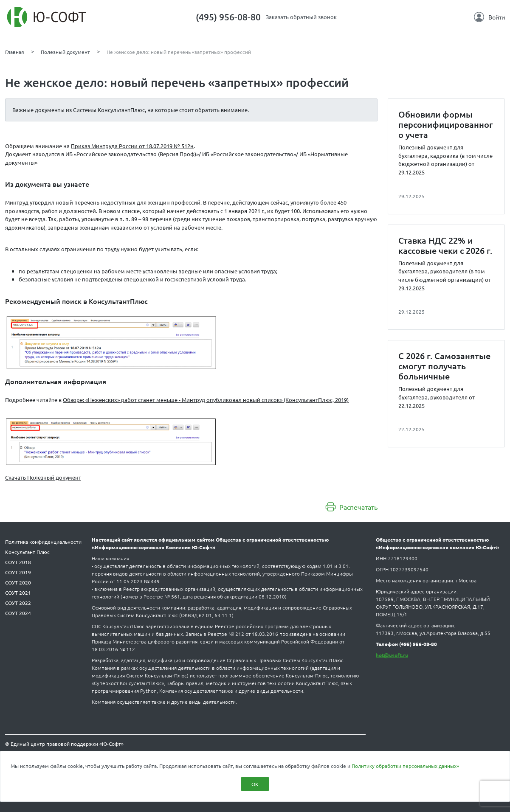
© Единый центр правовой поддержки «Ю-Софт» (64, 744)
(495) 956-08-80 (228, 17)
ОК (255, 784)
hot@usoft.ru (392, 655)
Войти (489, 17)
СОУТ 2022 (18, 603)
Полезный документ (65, 52)
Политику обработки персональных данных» (405, 766)
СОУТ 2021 (18, 593)
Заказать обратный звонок (301, 17)
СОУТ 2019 (18, 572)
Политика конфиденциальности (43, 542)
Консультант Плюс (27, 552)
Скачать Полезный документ (43, 477)
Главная (15, 52)
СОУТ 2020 (18, 582)
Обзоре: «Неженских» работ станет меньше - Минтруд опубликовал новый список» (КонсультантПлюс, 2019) (206, 400)
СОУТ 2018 (18, 562)
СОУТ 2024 (18, 613)
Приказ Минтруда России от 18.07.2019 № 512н (132, 146)
